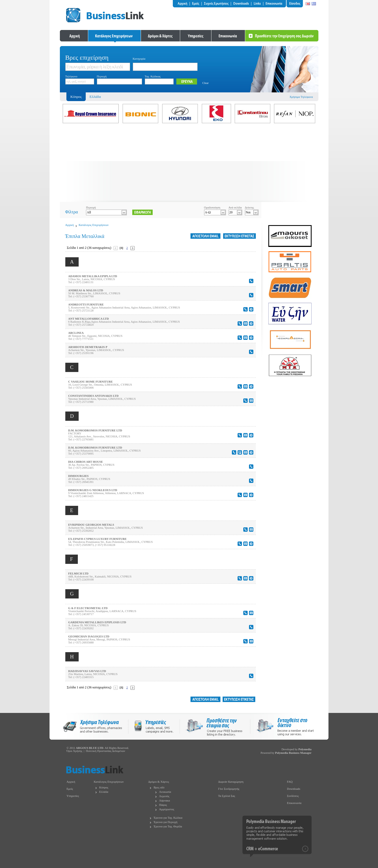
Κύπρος (104, 787)
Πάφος (163, 805)
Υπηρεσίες (73, 796)
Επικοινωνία (294, 803)
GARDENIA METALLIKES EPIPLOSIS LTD (97, 622)
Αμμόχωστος (167, 809)
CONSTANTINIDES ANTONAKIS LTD (93, 396)
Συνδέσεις (293, 796)
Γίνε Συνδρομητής (229, 789)
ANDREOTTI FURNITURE (86, 305)
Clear (206, 83)
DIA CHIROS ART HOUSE (86, 462)
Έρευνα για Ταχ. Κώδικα (168, 818)
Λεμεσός (164, 796)
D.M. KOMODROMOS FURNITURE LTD (95, 430)
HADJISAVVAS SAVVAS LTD (87, 671)
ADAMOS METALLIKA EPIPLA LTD (93, 276)
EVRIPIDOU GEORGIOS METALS (91, 525)
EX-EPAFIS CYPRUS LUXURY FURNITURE (98, 539)
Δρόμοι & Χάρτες (159, 782)
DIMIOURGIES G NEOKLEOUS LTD (93, 490)
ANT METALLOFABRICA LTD (89, 319)
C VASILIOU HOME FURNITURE (91, 382)
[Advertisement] (189, 164)
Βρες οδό (159, 787)
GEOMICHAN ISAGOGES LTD (89, 636)
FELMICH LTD (79, 574)
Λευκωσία (165, 792)
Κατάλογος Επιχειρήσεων (94, 225)
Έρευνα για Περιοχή (166, 822)
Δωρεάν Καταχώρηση (231, 782)
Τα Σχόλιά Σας (227, 796)
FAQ (290, 782)
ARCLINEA (76, 333)
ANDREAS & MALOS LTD (86, 290)
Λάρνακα (165, 801)
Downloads (294, 789)
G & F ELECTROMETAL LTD (88, 608)
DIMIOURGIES (79, 476)
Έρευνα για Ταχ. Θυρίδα (168, 826)
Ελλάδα (95, 97)
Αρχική (70, 225)
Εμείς (70, 789)
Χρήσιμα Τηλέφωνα (301, 97)
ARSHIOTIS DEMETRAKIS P (88, 347)
